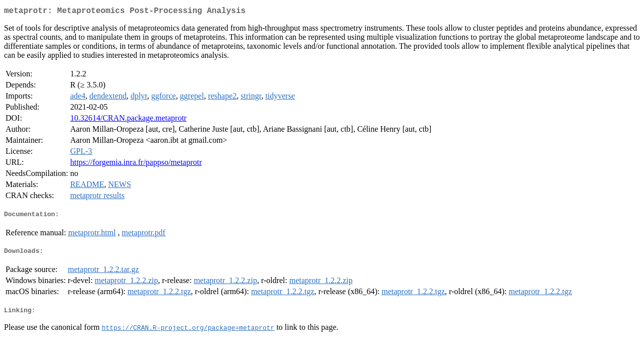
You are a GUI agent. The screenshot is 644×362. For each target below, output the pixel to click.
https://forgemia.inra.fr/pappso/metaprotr (136, 164)
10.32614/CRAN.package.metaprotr (128, 120)
